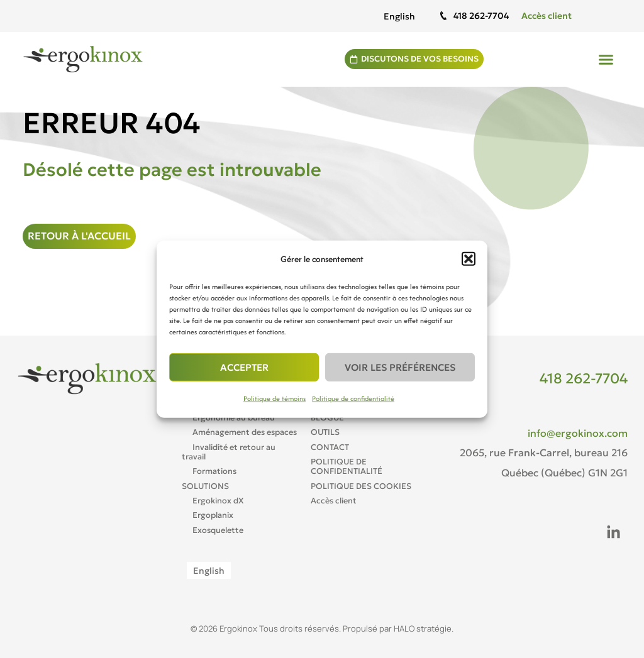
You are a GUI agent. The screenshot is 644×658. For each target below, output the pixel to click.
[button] (469, 259)
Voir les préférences (400, 367)
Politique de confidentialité (353, 398)
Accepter (244, 367)
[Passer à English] (399, 16)
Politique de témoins (275, 398)
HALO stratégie (423, 628)
